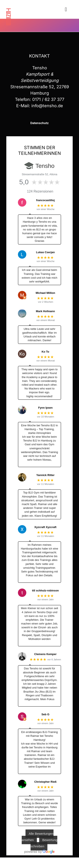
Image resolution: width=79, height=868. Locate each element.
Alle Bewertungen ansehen (38, 837)
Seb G (46, 714)
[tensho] (9, 11)
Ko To (46, 352)
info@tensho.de (47, 106)
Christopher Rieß (45, 782)
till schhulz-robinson (45, 590)
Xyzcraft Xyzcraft (45, 527)
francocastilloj (45, 200)
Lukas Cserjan (45, 252)
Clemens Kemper (45, 654)
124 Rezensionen (40, 191)
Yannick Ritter (45, 475)
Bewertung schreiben (44, 843)
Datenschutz (39, 123)
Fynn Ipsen (45, 408)
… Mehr (39, 463)
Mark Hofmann (45, 311)
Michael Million (45, 293)
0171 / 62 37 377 (48, 99)
